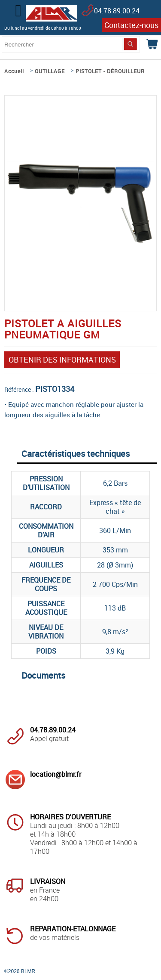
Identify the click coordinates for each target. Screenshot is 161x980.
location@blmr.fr (56, 774)
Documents (43, 675)
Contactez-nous (131, 25)
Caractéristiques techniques (76, 454)
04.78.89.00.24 (117, 11)
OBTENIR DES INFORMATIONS (62, 360)
